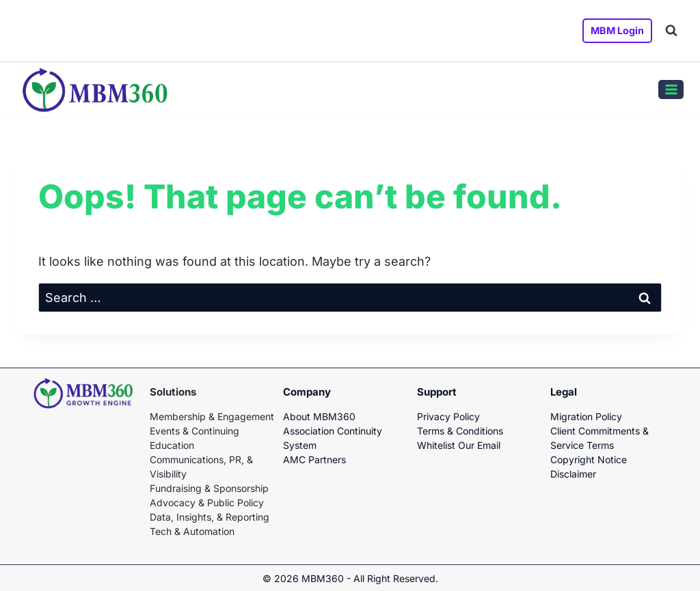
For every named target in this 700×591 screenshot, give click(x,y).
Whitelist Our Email (459, 445)
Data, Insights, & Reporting (210, 517)
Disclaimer (573, 474)
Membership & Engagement (212, 416)
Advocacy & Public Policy (207, 503)
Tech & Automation (192, 531)
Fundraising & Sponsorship (209, 488)
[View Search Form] (671, 31)
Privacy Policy (448, 416)
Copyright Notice (589, 459)
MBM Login (617, 30)
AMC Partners (314, 459)
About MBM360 (319, 416)
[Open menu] (671, 90)
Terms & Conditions (460, 431)
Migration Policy (586, 416)
